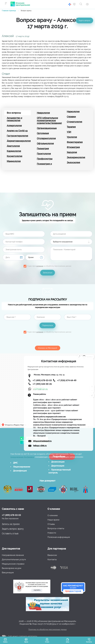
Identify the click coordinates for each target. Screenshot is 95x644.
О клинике (53, 515)
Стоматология (74, 122)
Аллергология (14, 126)
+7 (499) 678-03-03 (11, 515)
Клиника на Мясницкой (48, 348)
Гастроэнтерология (17, 136)
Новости (52, 533)
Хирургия (72, 152)
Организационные (47, 128)
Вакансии (52, 555)
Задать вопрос (84, 20)
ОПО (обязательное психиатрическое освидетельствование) (49, 120)
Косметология (15, 156)
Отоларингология (46, 138)
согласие (40, 266)
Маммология (14, 161)
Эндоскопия (73, 162)
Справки (71, 117)
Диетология (13, 146)
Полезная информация (59, 537)
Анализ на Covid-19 (17, 131)
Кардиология (14, 151)
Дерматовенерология (19, 141)
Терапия (71, 127)
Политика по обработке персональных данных (47, 629)
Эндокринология (76, 157)
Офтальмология (45, 143)
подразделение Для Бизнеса (22, 457)
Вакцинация (8, 572)
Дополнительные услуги (14, 559)
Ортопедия (43, 133)
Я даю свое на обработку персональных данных (49, 266)
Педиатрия (43, 149)
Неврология (43, 113)
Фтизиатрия (73, 147)
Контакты (52, 559)
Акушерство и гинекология (14, 119)
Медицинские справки (13, 564)
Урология (72, 137)
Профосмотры (45, 159)
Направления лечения (13, 555)
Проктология (44, 154)
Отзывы (51, 524)
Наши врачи (53, 520)
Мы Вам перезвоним (10, 518)
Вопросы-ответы (56, 528)
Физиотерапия (75, 142)
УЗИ (69, 132)
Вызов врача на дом (12, 568)
